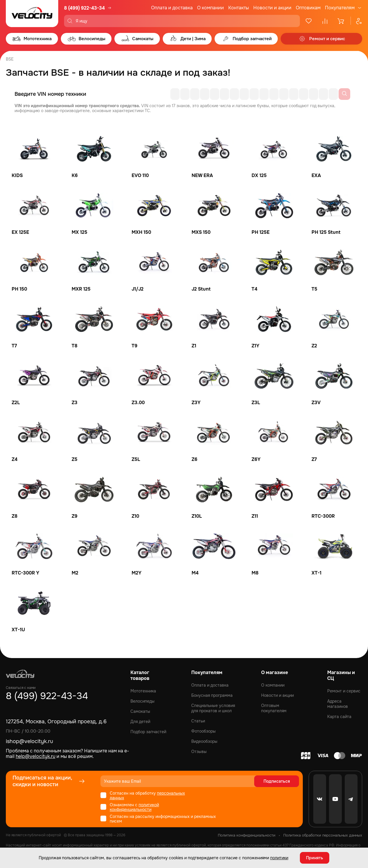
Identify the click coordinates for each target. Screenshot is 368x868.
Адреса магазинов (338, 704)
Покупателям (340, 8)
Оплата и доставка (172, 8)
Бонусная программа (212, 695)
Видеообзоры (204, 741)
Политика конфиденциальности (247, 835)
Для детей (140, 722)
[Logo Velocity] (32, 14)
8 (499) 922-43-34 (84, 8)
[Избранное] (309, 21)
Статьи (198, 721)
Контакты (239, 8)
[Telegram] (351, 799)
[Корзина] (341, 21)
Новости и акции (272, 8)
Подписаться (277, 781)
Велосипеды (143, 701)
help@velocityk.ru (36, 756)
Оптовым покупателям (274, 708)
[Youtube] (335, 799)
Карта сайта (339, 717)
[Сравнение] (325, 21)
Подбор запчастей (148, 732)
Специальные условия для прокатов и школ (213, 708)
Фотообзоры (204, 731)
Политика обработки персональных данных (323, 835)
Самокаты (140, 711)
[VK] (320, 799)
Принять (315, 858)
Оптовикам (308, 8)
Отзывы (199, 752)
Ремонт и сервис (344, 691)
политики (279, 858)
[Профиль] (356, 21)
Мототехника (143, 691)
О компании (210, 8)
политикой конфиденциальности (134, 807)
